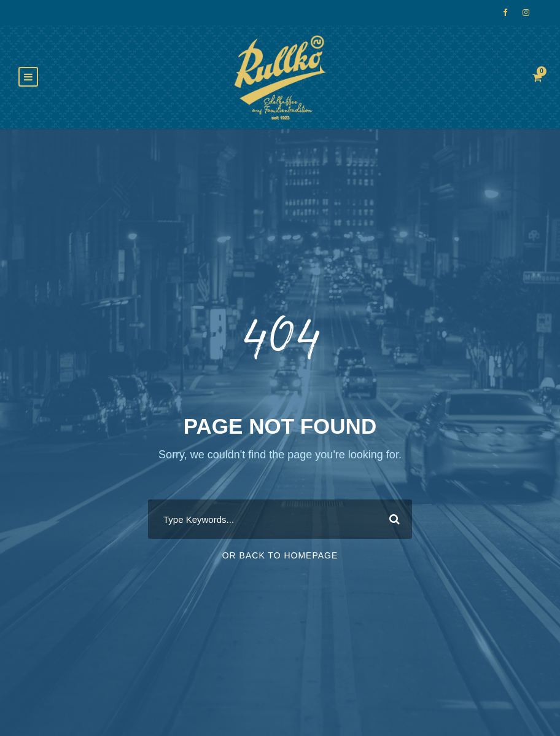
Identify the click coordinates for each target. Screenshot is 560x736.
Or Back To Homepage (280, 555)
